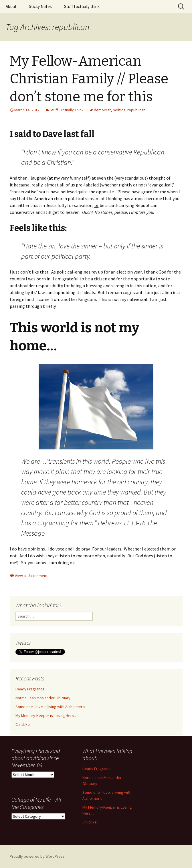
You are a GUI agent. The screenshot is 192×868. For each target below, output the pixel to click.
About (11, 6)
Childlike (23, 724)
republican (136, 110)
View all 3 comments (32, 576)
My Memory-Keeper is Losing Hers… (46, 716)
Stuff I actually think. (82, 6)
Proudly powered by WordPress (37, 856)
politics (119, 110)
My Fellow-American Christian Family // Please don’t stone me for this (89, 79)
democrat (102, 110)
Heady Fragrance (30, 689)
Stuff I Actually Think (67, 110)
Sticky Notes (40, 6)
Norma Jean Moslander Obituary (43, 698)
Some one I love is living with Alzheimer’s (50, 707)
